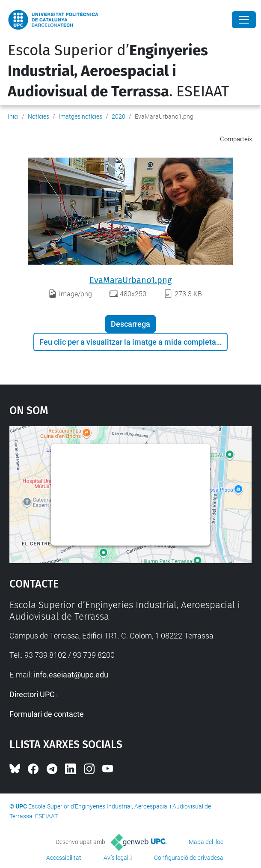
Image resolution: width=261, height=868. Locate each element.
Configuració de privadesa (189, 858)
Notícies (39, 116)
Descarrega (130, 324)
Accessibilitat (64, 858)
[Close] (244, 20)
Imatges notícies (80, 116)
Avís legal (116, 858)
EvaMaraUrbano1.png (130, 280)
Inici (13, 116)
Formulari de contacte (47, 714)
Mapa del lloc (206, 842)
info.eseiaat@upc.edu (71, 675)
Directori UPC (32, 694)
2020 (119, 116)
